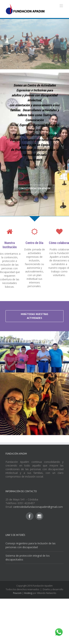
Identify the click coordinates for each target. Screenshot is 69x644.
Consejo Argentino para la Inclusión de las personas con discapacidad (31, 596)
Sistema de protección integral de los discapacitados (28, 608)
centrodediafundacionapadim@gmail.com (38, 557)
